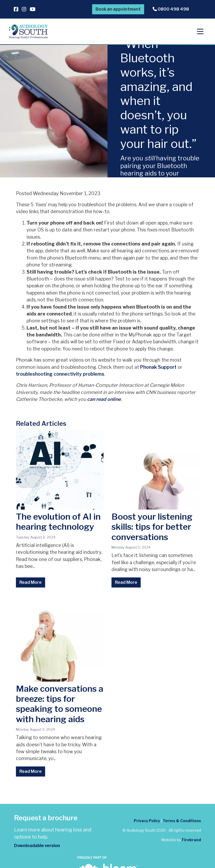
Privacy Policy (147, 821)
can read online (104, 399)
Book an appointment (118, 9)
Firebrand (191, 840)
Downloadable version (37, 846)
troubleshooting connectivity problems (60, 374)
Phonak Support (158, 367)
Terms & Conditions (182, 821)
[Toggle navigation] (200, 32)
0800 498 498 (171, 9)
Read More (31, 582)
